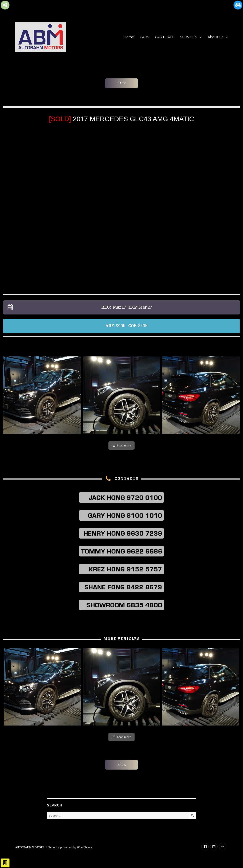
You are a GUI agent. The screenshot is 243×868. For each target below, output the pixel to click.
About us (215, 37)
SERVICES (189, 37)
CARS (144, 37)
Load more (121, 445)
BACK (121, 83)
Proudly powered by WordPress (70, 847)
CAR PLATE (165, 37)
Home (129, 37)
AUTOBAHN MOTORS (30, 847)
